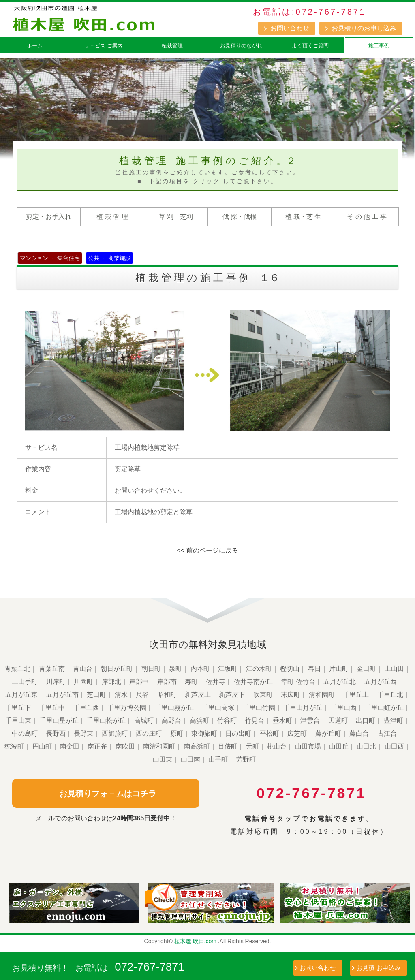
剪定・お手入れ (49, 217)
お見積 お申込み (378, 968)
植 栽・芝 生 (303, 217)
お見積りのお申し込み (364, 28)
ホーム (35, 46)
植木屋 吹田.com (195, 941)
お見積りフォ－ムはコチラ (106, 793)
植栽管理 (172, 46)
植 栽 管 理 (112, 217)
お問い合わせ (290, 28)
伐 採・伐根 (240, 217)
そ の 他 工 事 (367, 217)
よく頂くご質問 (310, 46)
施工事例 (379, 46)
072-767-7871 (150, 967)
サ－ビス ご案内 (104, 46)
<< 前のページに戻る (207, 550)
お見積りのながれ (241, 46)
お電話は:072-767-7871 (309, 12)
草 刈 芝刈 (176, 217)
